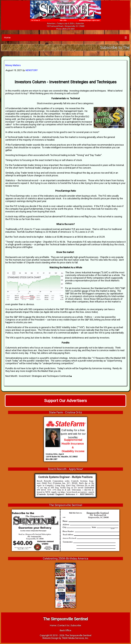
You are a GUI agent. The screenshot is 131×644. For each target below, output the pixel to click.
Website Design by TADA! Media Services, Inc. (65, 638)
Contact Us (63, 625)
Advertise (51, 24)
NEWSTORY (31, 70)
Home (7, 38)
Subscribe (80, 24)
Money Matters (13, 65)
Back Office (65, 630)
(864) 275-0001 (69, 29)
